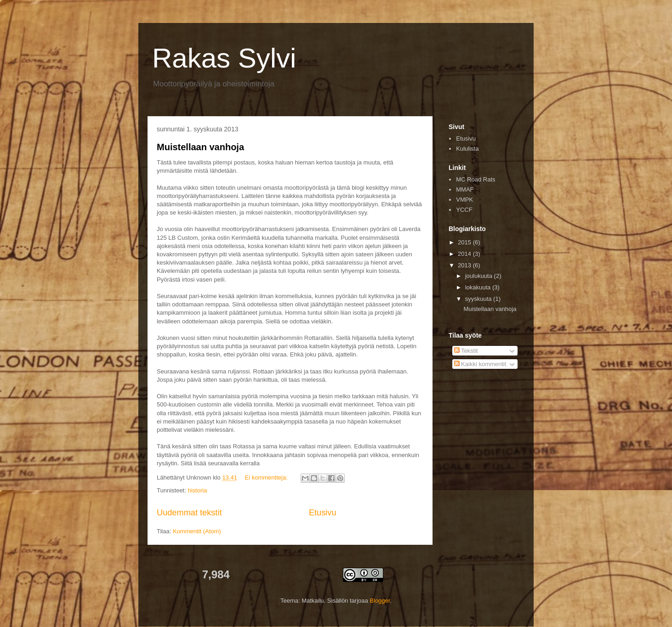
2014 (465, 254)
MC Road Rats (476, 179)
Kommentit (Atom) (197, 531)
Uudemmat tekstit (189, 513)
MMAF (465, 189)
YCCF (464, 210)
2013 (465, 265)
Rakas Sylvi (224, 58)
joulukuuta (480, 276)
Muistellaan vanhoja (200, 147)
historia (197, 490)
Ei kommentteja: (267, 477)
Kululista (467, 149)
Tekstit (466, 351)
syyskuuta (479, 299)
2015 (465, 242)
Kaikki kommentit (480, 364)
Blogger (380, 601)
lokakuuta (479, 287)
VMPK (464, 200)
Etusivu (323, 513)
